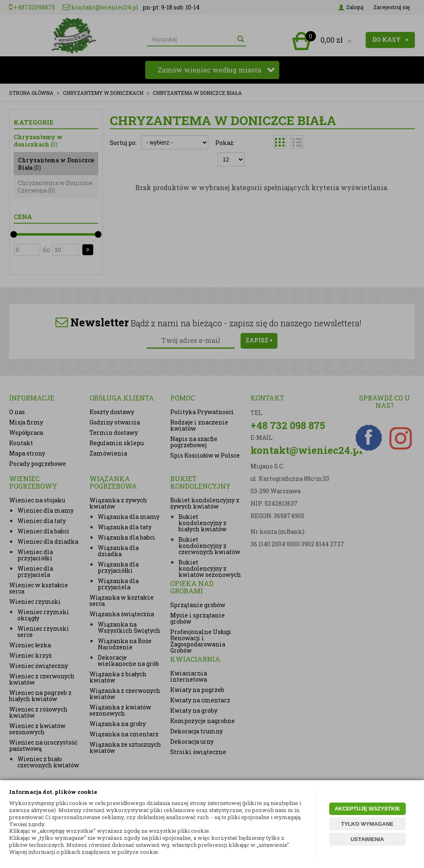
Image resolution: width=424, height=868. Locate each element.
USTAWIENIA (367, 839)
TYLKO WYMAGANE (367, 824)
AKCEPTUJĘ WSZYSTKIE (367, 809)
